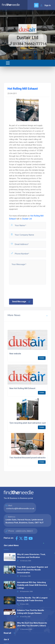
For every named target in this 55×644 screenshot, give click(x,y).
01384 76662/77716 (28, 44)
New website (15, 354)
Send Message (21, 302)
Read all (9, 633)
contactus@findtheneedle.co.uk (20, 509)
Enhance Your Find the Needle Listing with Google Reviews (31, 612)
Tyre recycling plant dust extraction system (29, 423)
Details (42, 358)
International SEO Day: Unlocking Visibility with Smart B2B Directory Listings (32, 585)
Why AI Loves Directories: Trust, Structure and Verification (31, 556)
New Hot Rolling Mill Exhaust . (23, 388)
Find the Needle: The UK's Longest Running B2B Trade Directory (32, 599)
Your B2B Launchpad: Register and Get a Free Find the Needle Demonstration (32, 570)
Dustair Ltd (27, 38)
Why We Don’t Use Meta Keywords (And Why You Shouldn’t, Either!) (32, 624)
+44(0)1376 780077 (24, 531)
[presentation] (27, 291)
